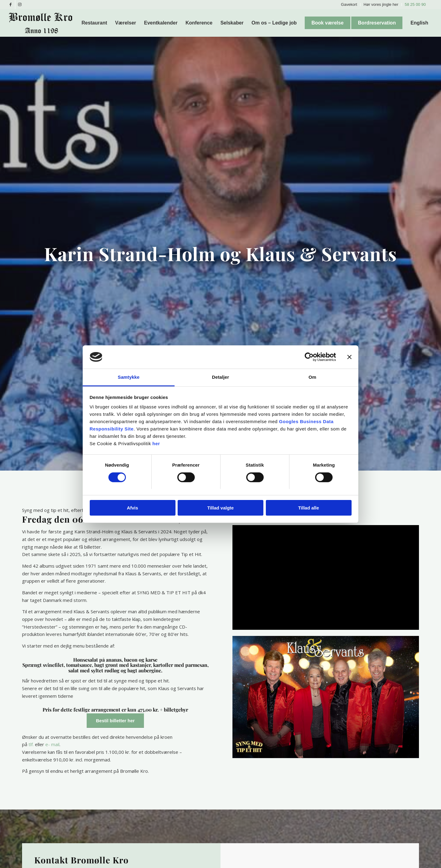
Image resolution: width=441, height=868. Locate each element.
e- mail (52, 744)
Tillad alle (308, 508)
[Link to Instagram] (20, 5)
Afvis (132, 508)
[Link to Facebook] (11, 5)
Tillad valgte (221, 508)
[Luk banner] (349, 357)
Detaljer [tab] (221, 377)
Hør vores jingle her (381, 4)
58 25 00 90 (415, 4)
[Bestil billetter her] (115, 721)
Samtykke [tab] (129, 377)
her (156, 443)
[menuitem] (349, 5)
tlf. (31, 744)
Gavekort (349, 4)
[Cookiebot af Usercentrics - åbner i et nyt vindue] (309, 357)
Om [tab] (312, 377)
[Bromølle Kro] (43, 23)
